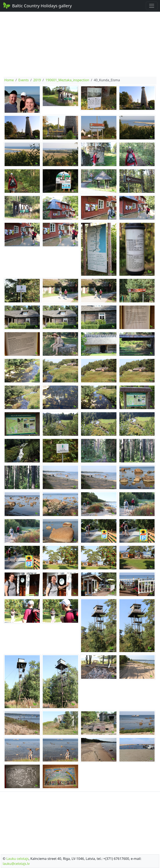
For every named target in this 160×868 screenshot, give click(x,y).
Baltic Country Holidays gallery (37, 5)
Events (23, 80)
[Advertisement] (80, 44)
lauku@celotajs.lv (16, 864)
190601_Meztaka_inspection (67, 80)
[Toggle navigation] (152, 6)
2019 (37, 80)
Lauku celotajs (17, 859)
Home (9, 80)
